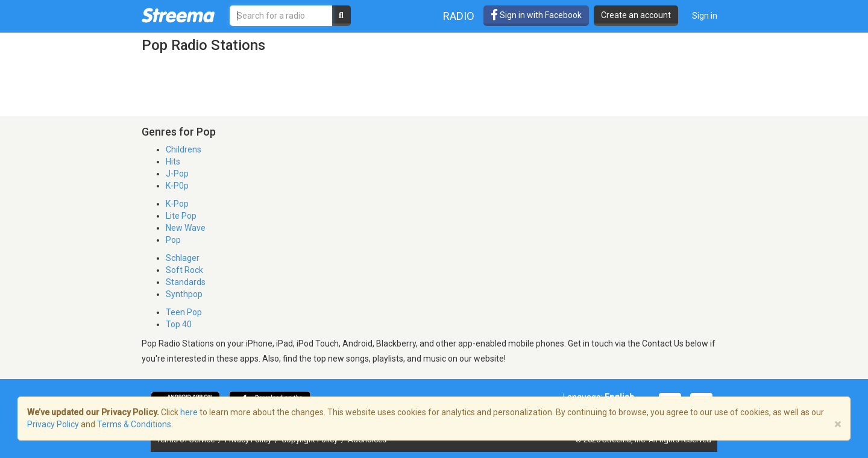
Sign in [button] (705, 16)
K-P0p (177, 186)
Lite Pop (181, 216)
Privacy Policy (53, 424)
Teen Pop (184, 312)
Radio (459, 16)
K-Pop (177, 204)
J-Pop (177, 174)
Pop (173, 240)
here (189, 412)
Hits (173, 162)
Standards (186, 282)
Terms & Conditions (134, 424)
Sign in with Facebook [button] (536, 15)
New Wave (186, 228)
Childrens (184, 149)
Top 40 (179, 324)
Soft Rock (184, 270)
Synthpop (184, 294)
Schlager (183, 258)
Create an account (636, 15)
